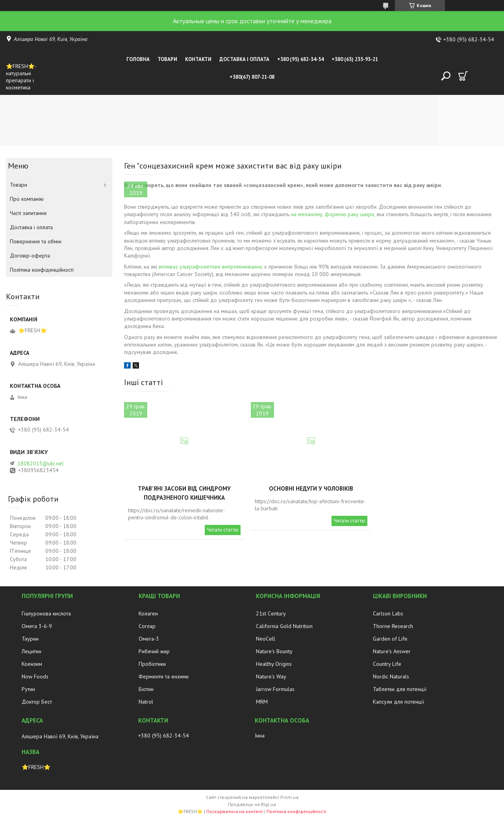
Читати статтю (223, 530)
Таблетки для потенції (400, 689)
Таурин (30, 639)
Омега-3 (149, 639)
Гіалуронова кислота (46, 613)
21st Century (271, 613)
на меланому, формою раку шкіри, (333, 214)
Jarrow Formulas (275, 689)
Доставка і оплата (244, 59)
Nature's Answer (392, 651)
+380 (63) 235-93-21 (355, 59)
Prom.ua (289, 797)
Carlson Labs (388, 613)
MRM (262, 702)
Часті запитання (28, 213)
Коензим (32, 664)
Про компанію (27, 199)
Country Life (387, 664)
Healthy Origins (274, 664)
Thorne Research (393, 626)
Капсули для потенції (398, 702)
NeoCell (266, 639)
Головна (138, 59)
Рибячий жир (154, 651)
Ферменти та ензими (164, 676)
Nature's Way (271, 676)
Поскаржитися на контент (235, 811)
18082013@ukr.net (40, 463)
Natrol (146, 702)
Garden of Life (390, 639)
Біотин (146, 689)
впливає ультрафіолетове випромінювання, (211, 267)
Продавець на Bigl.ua (252, 804)
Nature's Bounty (274, 651)
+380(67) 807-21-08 (252, 77)
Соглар (147, 626)
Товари (167, 59)
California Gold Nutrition (284, 626)
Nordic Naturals (391, 676)
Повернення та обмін (36, 241)
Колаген (148, 613)
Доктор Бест (37, 702)
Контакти (198, 59)
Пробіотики (152, 664)
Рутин (28, 689)
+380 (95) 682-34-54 (300, 59)
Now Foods (35, 676)
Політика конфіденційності (42, 270)
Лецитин (31, 651)
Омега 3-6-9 (37, 626)
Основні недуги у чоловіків (311, 488)
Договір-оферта (30, 256)
